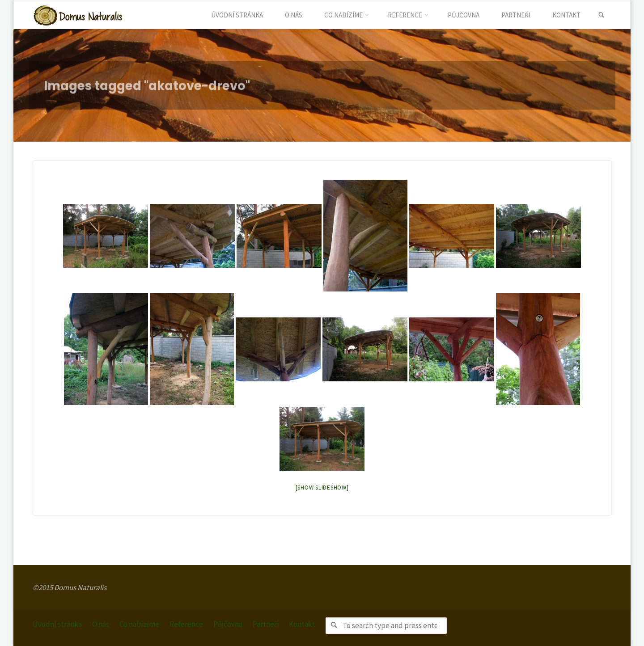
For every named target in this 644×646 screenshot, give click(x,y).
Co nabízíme (139, 624)
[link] (601, 15)
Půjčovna (228, 624)
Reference (186, 624)
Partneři (266, 624)
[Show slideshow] (322, 488)
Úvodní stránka (57, 624)
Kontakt (302, 624)
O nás (101, 624)
